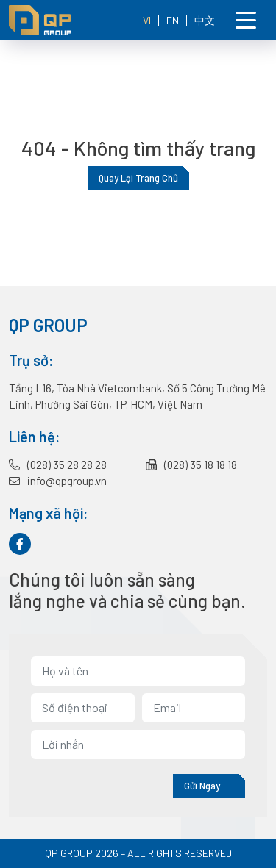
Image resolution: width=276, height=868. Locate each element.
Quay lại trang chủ (138, 178)
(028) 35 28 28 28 (58, 465)
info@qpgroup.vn (58, 481)
